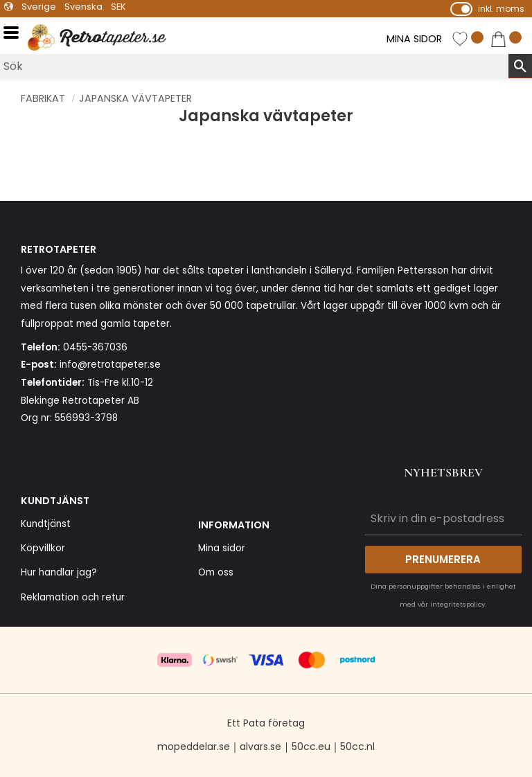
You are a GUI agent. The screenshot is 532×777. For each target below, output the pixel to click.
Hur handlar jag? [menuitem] (59, 572)
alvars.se (260, 747)
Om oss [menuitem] (216, 572)
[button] (16, 33)
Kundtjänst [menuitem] (46, 524)
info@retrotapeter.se (110, 365)
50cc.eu (311, 747)
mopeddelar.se (194, 747)
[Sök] (520, 66)
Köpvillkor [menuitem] (43, 548)
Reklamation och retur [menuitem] (73, 597)
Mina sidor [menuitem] (222, 548)
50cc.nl (357, 747)
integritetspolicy (458, 604)
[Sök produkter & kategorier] (254, 66)
